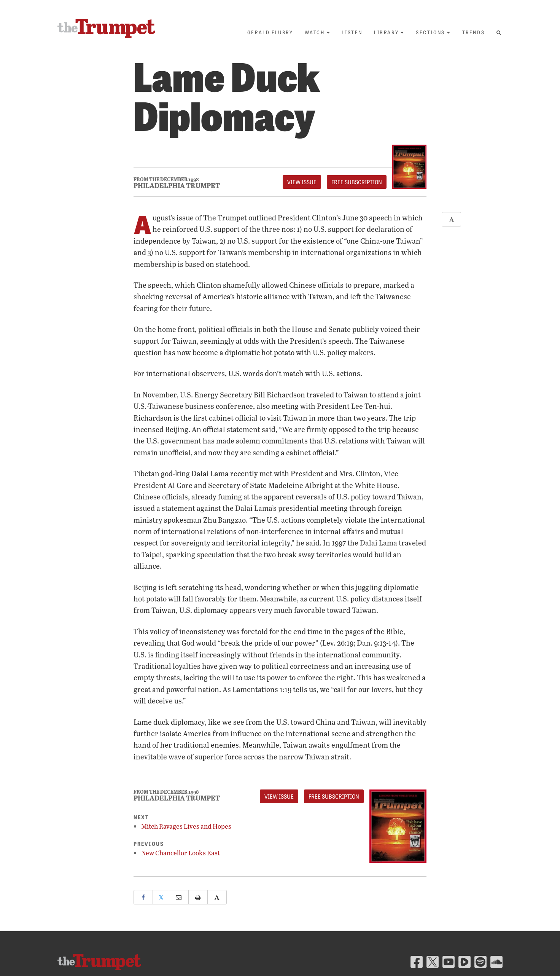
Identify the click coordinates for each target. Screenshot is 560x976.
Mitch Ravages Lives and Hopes (186, 826)
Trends (474, 32)
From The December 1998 (166, 179)
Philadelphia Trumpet (177, 185)
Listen (352, 32)
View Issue (302, 182)
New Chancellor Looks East (181, 853)
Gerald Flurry (270, 32)
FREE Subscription (357, 182)
